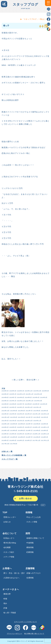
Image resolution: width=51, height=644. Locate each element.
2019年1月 (28, 434)
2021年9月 (14, 417)
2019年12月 (36, 427)
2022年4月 (5, 414)
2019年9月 (14, 431)
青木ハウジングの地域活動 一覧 (14, 455)
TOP (5, 512)
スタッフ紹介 (9, 552)
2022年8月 (21, 411)
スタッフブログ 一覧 (9, 459)
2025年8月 (45, 391)
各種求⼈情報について (35, 538)
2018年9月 (14, 437)
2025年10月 (37, 391)
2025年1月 (13, 394)
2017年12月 (36, 440)
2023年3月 (5, 407)
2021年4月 (5, 421)
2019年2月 (20, 434)
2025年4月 (5, 394)
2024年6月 (20, 397)
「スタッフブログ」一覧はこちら (36, 19)
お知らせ (7, 522)
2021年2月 (20, 421)
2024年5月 (28, 397)
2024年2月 (5, 401)
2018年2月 (20, 440)
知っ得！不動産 (10, 613)
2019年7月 (29, 431)
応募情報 (30, 552)
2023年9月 (5, 404)
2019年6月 (37, 431)
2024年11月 (29, 394)
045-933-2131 (25, 491)
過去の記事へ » (33, 380)
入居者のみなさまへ (12, 578)
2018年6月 (37, 437)
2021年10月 (5, 417)
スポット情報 (32, 522)
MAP (43, 505)
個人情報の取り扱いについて (34, 634)
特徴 (5, 599)
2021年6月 (37, 417)
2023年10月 (38, 401)
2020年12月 (29, 421)
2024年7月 (13, 397)
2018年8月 (21, 437)
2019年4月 (5, 434)
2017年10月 (5, 444)
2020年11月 (37, 421)
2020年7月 (29, 424)
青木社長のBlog (10, 543)
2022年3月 (13, 414)
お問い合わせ (25, 498)
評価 (5, 608)
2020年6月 (37, 424)
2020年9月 (14, 424)
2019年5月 (44, 431)
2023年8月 (13, 404)
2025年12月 (29, 391)
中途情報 (30, 543)
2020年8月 (21, 424)
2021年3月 (13, 421)
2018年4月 (5, 440)
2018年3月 (13, 440)
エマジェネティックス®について (26, 622)
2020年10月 (5, 424)
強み (5, 603)
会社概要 (7, 547)
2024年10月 (38, 394)
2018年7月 (29, 437)
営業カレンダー (10, 517)
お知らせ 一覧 (7, 451)
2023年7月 (20, 404)
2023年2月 (13, 407)
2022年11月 (37, 407)
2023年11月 (29, 401)
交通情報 (30, 578)
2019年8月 (21, 431)
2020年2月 (20, 427)
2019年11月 (45, 427)
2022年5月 (44, 411)
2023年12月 (21, 401)
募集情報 (30, 547)
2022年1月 (28, 414)
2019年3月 (13, 434)
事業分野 (7, 594)
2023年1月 (20, 407)
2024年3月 (44, 397)
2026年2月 (20, 391)
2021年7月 (29, 417)
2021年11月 (45, 414)
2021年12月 (36, 414)
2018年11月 (45, 434)
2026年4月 (5, 391)
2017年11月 (45, 440)
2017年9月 (14, 444)
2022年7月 (29, 411)
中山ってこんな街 (34, 517)
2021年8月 (21, 417)
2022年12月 (29, 407)
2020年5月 (44, 424)
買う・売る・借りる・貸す (14, 573)
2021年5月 (44, 417)
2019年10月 (5, 431)
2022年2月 (20, 414)
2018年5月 (44, 437)
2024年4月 (36, 397)
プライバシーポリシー (14, 634)
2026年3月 (13, 391)
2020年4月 (5, 427)
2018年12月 (36, 434)
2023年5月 (36, 404)
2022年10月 (5, 411)
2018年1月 (28, 440)
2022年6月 (37, 411)
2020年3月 (13, 427)
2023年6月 (28, 404)
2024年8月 (5, 397)
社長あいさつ (9, 538)
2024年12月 (21, 394)
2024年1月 (13, 401)
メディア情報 (9, 557)
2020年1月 (28, 427)
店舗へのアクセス (34, 573)
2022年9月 (14, 411)
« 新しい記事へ (18, 380)
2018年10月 (5, 437)
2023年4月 (44, 404)
